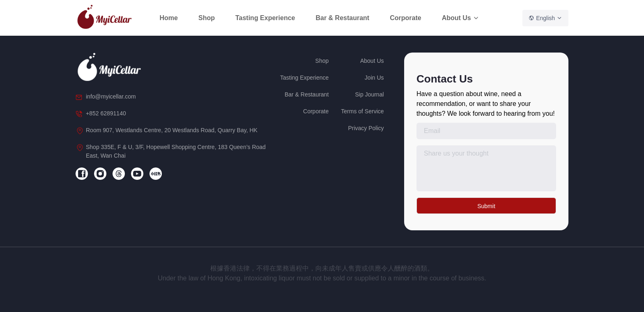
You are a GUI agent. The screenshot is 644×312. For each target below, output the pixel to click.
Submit (486, 206)
